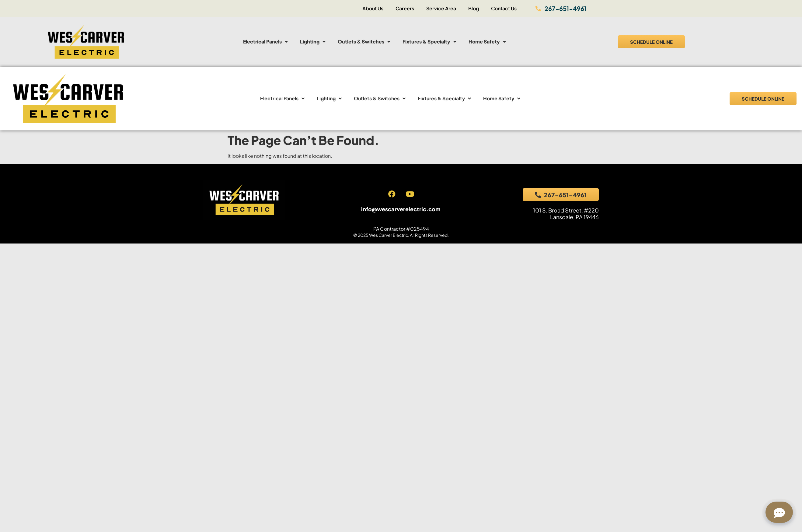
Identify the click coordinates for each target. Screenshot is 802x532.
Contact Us (504, 8)
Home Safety (487, 42)
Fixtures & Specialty (429, 42)
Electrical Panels (265, 42)
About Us (373, 8)
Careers (405, 8)
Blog (474, 8)
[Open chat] (779, 512)
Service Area (441, 8)
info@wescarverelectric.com (401, 209)
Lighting (313, 42)
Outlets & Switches (364, 42)
